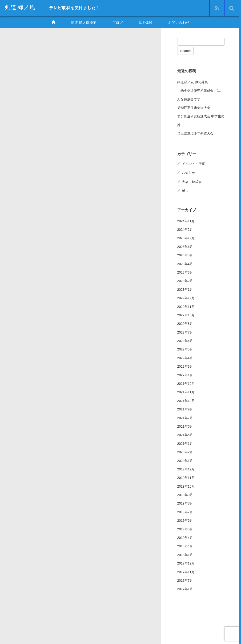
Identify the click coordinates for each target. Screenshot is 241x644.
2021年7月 (185, 417)
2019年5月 (185, 529)
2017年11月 (186, 571)
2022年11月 (186, 306)
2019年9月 (185, 494)
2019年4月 (185, 537)
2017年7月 (185, 580)
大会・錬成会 (192, 181)
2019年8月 (185, 503)
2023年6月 (185, 246)
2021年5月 (185, 434)
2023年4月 (185, 263)
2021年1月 (185, 443)
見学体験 (145, 22)
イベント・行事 (193, 163)
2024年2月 (185, 229)
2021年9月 (185, 409)
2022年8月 (185, 323)
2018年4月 (185, 546)
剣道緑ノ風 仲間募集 (193, 82)
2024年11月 (186, 220)
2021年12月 (186, 383)
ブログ (118, 22)
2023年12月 (186, 238)
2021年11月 (186, 392)
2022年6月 (185, 340)
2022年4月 (185, 358)
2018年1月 (185, 554)
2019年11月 (186, 477)
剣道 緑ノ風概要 (84, 22)
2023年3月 (185, 272)
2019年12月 (186, 469)
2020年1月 (185, 460)
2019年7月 (185, 512)
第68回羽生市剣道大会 (194, 107)
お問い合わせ (179, 22)
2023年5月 (185, 255)
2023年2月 (185, 280)
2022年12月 (186, 298)
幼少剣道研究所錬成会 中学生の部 (201, 120)
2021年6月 (185, 426)
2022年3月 (185, 366)
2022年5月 (185, 349)
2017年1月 (185, 588)
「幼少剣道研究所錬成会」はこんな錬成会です (200, 94)
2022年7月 (185, 332)
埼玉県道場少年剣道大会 (195, 133)
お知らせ (189, 172)
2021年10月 (186, 400)
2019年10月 (186, 486)
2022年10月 (186, 315)
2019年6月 (185, 520)
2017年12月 (186, 563)
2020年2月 (185, 452)
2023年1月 (185, 289)
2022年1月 (185, 374)
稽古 (185, 190)
